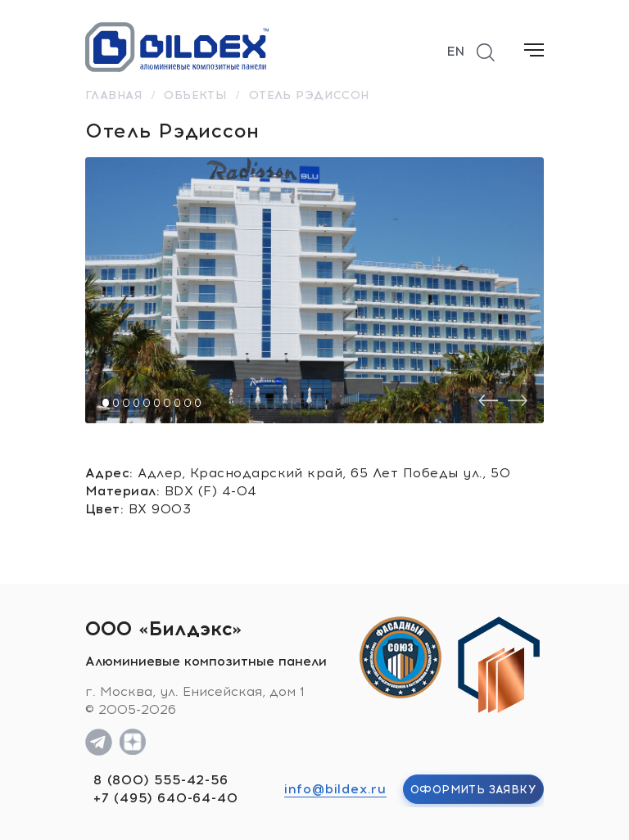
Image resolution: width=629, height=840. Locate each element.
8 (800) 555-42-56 (161, 780)
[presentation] (488, 401)
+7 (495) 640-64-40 (165, 798)
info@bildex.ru (335, 789)
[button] (106, 403)
